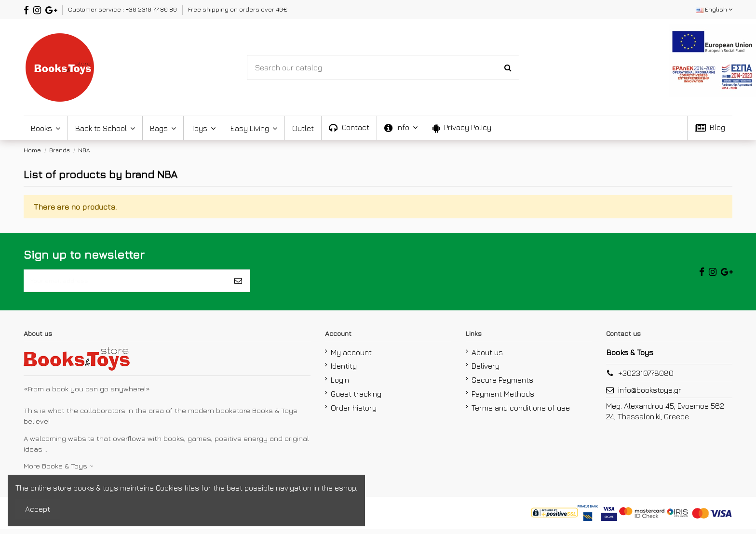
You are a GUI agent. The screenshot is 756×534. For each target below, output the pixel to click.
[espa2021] (712, 59)
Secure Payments (502, 385)
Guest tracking (356, 399)
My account (351, 358)
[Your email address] (125, 283)
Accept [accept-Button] (38, 509)
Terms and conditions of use (521, 413)
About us (487, 358)
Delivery (486, 372)
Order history (354, 413)
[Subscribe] (238, 283)
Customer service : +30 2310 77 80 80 (123, 9)
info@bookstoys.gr (650, 395)
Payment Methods (503, 399)
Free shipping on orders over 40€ (238, 9)
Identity (344, 372)
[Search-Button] (508, 67)
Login (340, 385)
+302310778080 (646, 378)
